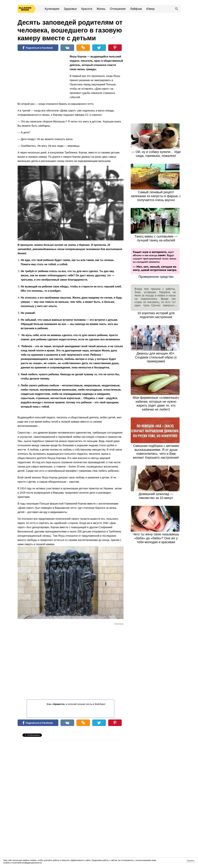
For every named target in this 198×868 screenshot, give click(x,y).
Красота (87, 9)
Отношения (118, 9)
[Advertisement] (42, 76)
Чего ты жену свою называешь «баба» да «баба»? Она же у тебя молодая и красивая (156, 538)
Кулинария (52, 9)
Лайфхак (136, 9)
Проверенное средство (156, 277)
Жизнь (101, 9)
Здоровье (70, 9)
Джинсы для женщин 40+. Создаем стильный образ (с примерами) (156, 357)
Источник (119, 624)
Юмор (150, 9)
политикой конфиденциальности (27, 863)
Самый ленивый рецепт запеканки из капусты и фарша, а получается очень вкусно (156, 196)
